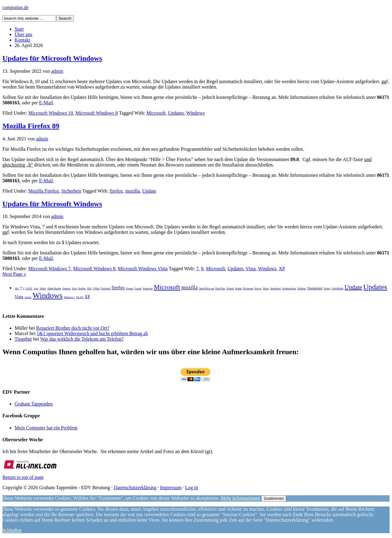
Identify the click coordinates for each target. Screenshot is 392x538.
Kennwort (148, 289)
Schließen (12, 530)
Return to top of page (23, 477)
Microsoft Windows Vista (143, 269)
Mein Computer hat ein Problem (46, 428)
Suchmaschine (289, 289)
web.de (28, 297)
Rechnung (248, 289)
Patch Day (220, 289)
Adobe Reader (54, 289)
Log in (191, 488)
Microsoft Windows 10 (51, 113)
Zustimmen (274, 498)
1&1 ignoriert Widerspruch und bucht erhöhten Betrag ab (92, 333)
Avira (75, 289)
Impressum (171, 488)
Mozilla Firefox (44, 191)
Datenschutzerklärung (135, 488)
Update (149, 191)
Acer (36, 289)
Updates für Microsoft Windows (52, 58)
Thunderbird (315, 288)
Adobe (43, 289)
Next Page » (14, 274)
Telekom (302, 289)
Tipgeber (23, 339)
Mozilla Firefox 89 (31, 126)
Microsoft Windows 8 (97, 113)
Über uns (23, 34)
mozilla (133, 191)
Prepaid (230, 289)
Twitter (327, 289)
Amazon (66, 289)
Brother (82, 289)
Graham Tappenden (34, 404)
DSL (89, 289)
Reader (239, 289)
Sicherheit (71, 191)
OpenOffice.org (206, 289)
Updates (176, 113)
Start (19, 29)
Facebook (105, 289)
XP (282, 269)
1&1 (17, 289)
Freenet (130, 289)
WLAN (80, 297)
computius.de (15, 7)
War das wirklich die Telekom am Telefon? (82, 339)
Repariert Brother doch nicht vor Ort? (73, 328)
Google (138, 289)
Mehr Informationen (240, 498)
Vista (251, 269)
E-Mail (46, 103)
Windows (196, 113)
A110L (29, 289)
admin (57, 71)
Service (258, 289)
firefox (116, 191)
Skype (266, 289)
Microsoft (156, 113)
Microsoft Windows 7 (49, 269)
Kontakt (22, 40)
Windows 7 (69, 297)
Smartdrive (275, 289)
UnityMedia (338, 289)
